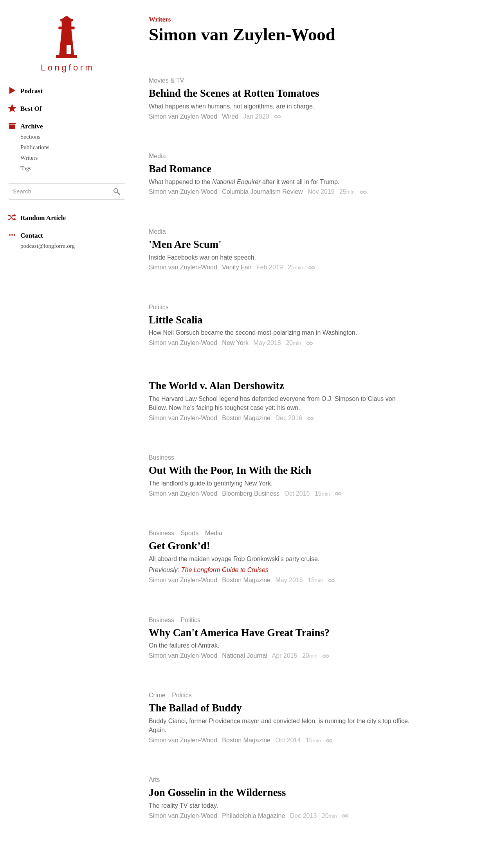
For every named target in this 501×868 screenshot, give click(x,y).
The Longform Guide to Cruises (225, 570)
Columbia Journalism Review (262, 192)
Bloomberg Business (251, 494)
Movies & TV (166, 81)
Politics (159, 307)
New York (235, 343)
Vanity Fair (237, 267)
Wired (230, 116)
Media (157, 156)
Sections (30, 137)
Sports (189, 533)
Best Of (25, 108)
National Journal (245, 656)
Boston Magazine (246, 418)
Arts (154, 780)
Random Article (37, 217)
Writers (29, 158)
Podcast (25, 90)
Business (161, 458)
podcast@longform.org (48, 246)
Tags (26, 168)
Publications (35, 147)
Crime (157, 695)
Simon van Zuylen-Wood (183, 116)
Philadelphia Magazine (253, 816)
